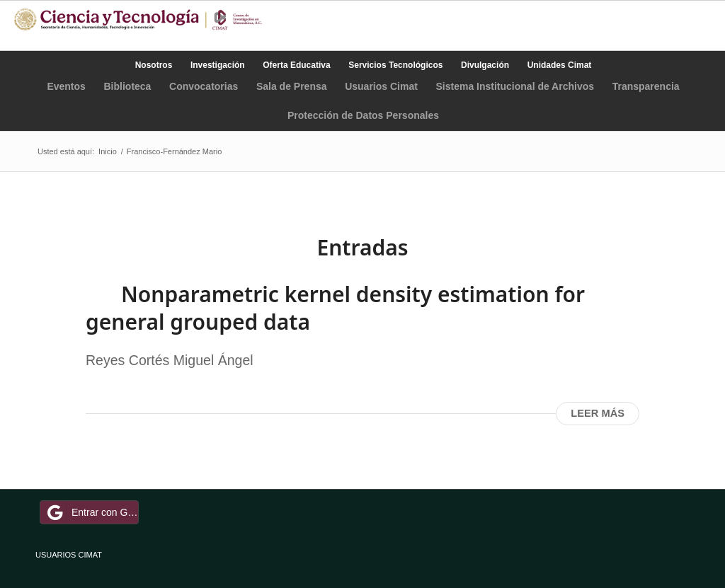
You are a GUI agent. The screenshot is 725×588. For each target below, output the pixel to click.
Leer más (598, 413)
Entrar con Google (91, 512)
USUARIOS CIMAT (69, 555)
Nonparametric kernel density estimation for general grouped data (335, 308)
